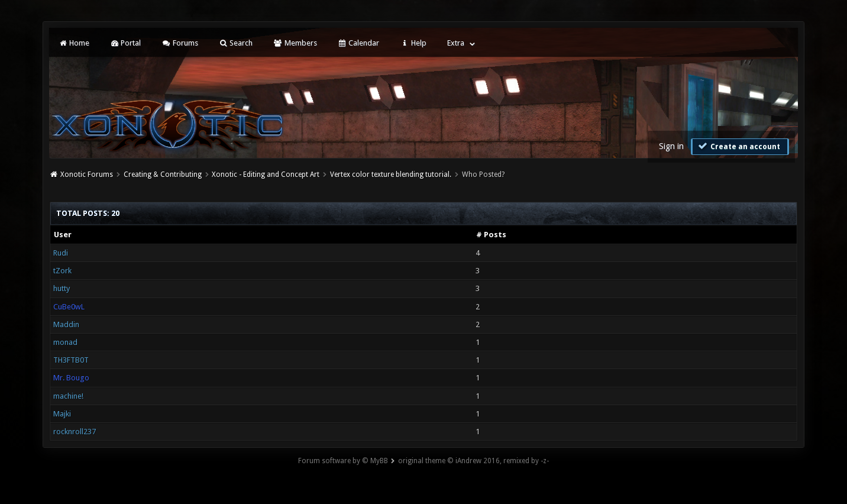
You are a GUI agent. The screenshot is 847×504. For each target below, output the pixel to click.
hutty (62, 288)
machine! (68, 396)
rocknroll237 (75, 432)
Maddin (66, 324)
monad (65, 342)
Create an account (739, 146)
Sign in (671, 146)
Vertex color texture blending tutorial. (391, 175)
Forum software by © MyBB (343, 461)
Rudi (61, 253)
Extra (456, 43)
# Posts (491, 235)
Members (295, 43)
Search (236, 43)
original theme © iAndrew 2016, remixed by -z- (473, 461)
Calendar (358, 43)
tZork (62, 271)
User (63, 235)
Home (74, 43)
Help (413, 43)
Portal (125, 43)
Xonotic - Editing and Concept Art (266, 175)
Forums (180, 43)
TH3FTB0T (71, 360)
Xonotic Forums (87, 175)
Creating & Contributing (163, 175)
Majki (62, 414)
